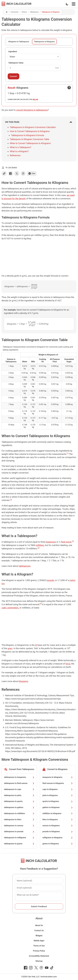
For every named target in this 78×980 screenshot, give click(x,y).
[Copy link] (4, 174)
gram (10, 648)
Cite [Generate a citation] (32, 174)
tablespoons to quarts (19, 801)
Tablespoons (34, 12)
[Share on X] (17, 174)
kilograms (23, 681)
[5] (41, 604)
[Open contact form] (69, 88)
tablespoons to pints (19, 795)
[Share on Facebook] (11, 174)
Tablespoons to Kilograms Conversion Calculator (33, 127)
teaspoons (51, 542)
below (35, 99)
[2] (11, 500)
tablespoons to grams (19, 844)
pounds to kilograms (58, 832)
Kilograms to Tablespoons (19, 42)
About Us (39, 925)
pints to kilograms (58, 795)
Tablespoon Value (16, 63)
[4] (39, 548)
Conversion (15, 12)
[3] (73, 541)
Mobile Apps (39, 941)
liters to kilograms (58, 819)
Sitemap (39, 961)
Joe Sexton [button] (12, 167)
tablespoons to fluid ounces (19, 783)
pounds (51, 580)
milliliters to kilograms (58, 813)
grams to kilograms (58, 844)
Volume (24, 12)
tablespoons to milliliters (19, 813)
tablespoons (25, 566)
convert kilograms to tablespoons (32, 110)
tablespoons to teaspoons (19, 777)
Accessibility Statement (39, 956)
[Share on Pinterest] (23, 174)
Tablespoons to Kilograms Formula (27, 135)
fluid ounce (66, 542)
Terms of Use (39, 946)
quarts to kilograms (58, 801)
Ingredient (13, 52)
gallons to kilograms (58, 807)
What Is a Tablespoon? (21, 147)
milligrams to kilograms (58, 838)
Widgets (39, 936)
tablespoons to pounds (19, 832)
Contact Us (39, 931)
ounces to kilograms (58, 826)
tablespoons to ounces (19, 826)
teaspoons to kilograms (58, 777)
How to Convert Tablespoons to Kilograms (30, 131)
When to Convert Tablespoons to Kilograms (30, 143)
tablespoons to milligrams (19, 838)
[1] (68, 453)
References (15, 155)
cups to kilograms (58, 789)
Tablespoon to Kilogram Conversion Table (29, 139)
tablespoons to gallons (19, 807)
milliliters (40, 545)
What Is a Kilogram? (19, 151)
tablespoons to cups (19, 789)
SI (36, 645)
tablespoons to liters (19, 819)
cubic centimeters (10, 608)
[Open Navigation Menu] (74, 4)
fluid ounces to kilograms (58, 783)
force (68, 664)
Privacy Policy (39, 951)
